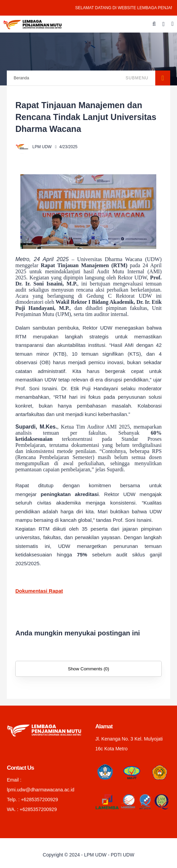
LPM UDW (95, 855)
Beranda (21, 78)
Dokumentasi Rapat (39, 591)
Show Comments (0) (88, 669)
